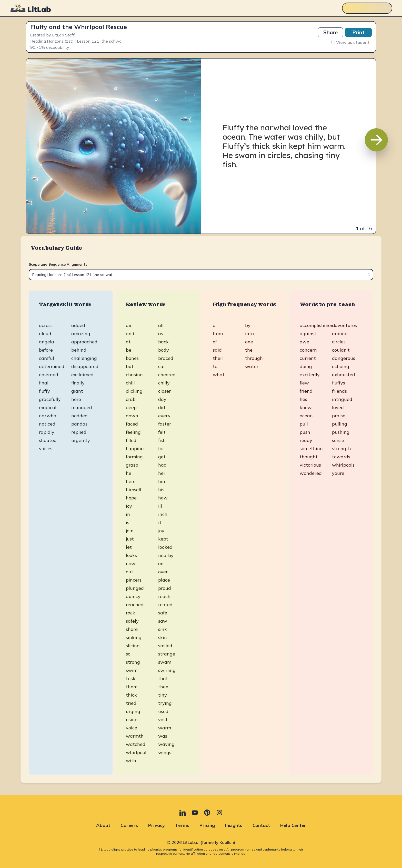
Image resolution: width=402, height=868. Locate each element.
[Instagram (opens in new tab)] (219, 813)
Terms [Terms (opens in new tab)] (182, 825)
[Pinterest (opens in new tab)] (207, 813)
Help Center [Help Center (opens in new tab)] (293, 825)
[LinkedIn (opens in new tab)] (183, 813)
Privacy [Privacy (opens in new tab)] (157, 825)
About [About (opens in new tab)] (103, 825)
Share (330, 32)
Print (358, 32)
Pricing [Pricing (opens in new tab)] (207, 825)
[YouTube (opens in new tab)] (195, 813)
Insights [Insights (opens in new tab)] (234, 825)
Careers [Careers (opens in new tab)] (129, 825)
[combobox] (201, 275)
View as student (350, 42)
